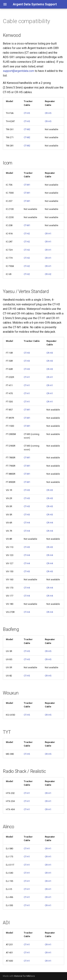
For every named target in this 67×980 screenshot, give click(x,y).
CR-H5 (48, 113)
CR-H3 (50, 353)
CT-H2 (27, 234)
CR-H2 (48, 274)
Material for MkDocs (24, 976)
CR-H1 (48, 234)
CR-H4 (50, 523)
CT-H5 (27, 113)
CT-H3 (27, 353)
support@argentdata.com (18, 71)
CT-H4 (27, 523)
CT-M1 (27, 185)
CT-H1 (27, 377)
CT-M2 (27, 129)
